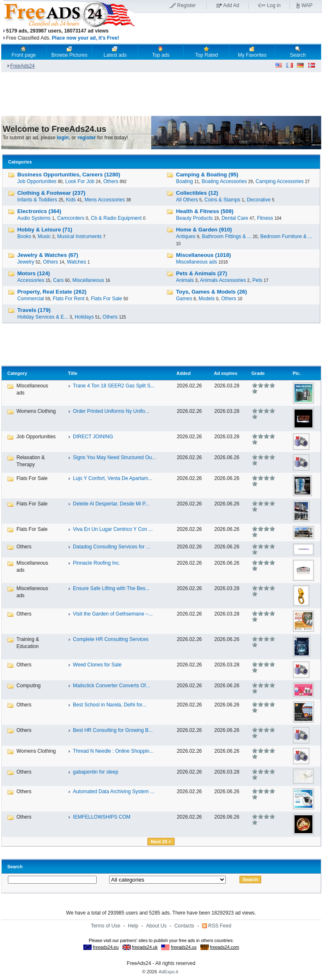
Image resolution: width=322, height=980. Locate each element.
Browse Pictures (69, 52)
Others (111, 181)
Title (72, 373)
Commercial (31, 299)
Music (44, 236)
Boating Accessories (224, 181)
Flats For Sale (106, 299)
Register (186, 5)
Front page (24, 52)
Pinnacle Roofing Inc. (96, 563)
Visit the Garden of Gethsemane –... (113, 614)
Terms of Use (106, 926)
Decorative (258, 200)
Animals (185, 280)
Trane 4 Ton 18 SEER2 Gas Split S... (114, 386)
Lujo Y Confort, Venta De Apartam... (112, 478)
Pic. (297, 373)
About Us (156, 926)
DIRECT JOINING (93, 437)
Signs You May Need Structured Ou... (114, 457)
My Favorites (252, 52)
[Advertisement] (229, 29)
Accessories (31, 280)
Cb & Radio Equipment (116, 218)
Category (17, 373)
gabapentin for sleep (96, 772)
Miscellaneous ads (197, 262)
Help (133, 926)
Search (298, 52)
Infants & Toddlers (37, 200)
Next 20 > (161, 842)
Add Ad (231, 5)
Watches (76, 262)
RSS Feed (220, 926)
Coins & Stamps (222, 200)
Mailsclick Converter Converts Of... (111, 686)
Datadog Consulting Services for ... (111, 547)
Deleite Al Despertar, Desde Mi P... (111, 504)
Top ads (161, 52)
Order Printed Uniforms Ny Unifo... (111, 411)
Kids (71, 200)
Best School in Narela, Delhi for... (110, 705)
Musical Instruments (79, 236)
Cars (58, 280)
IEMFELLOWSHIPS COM (102, 817)
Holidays (84, 317)
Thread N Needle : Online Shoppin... (113, 751)
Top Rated (206, 52)
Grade (258, 373)
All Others (187, 200)
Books (24, 236)
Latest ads (115, 52)
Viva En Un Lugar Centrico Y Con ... (113, 529)
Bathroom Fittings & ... (227, 236)
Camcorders (71, 218)
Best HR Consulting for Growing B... (113, 730)
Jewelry (26, 262)
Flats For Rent (69, 299)
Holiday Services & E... (43, 317)
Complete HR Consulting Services (111, 639)
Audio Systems (34, 218)
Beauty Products (195, 218)
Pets (257, 280)
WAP (307, 5)
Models (207, 299)
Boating (185, 181)
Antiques (186, 236)
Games (184, 299)
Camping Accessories (280, 181)
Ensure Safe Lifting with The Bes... (111, 588)
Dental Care (235, 218)
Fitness (265, 218)
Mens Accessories (105, 200)
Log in (274, 5)
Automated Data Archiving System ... (114, 792)
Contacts (184, 926)
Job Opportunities (37, 181)
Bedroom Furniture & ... (286, 236)
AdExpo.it (168, 972)
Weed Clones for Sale (97, 665)
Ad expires (226, 373)
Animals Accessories (223, 280)
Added (183, 373)
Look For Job (80, 181)
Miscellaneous (88, 280)
